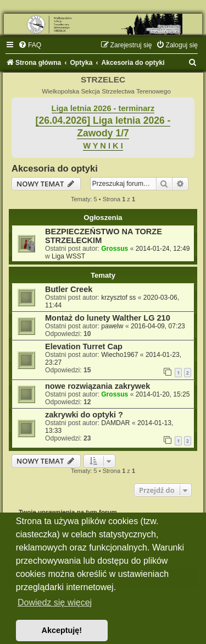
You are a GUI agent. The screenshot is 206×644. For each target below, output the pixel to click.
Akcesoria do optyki (55, 168)
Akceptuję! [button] (62, 630)
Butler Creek (69, 289)
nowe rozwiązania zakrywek (98, 386)
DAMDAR (115, 423)
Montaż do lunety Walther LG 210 (108, 318)
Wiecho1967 (119, 355)
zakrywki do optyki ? (84, 415)
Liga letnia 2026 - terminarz (103, 108)
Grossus (115, 249)
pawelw (112, 326)
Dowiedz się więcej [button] (55, 602)
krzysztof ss (118, 298)
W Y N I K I (103, 146)
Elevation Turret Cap (84, 346)
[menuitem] (30, 45)
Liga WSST (68, 256)
